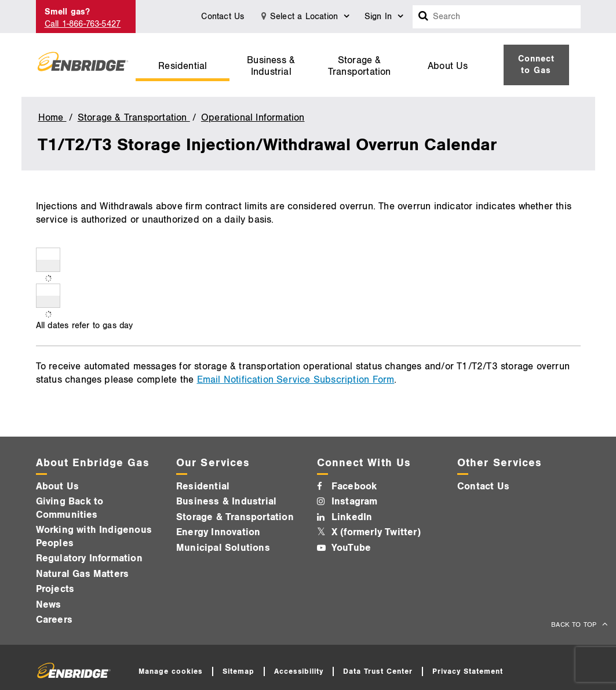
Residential (183, 66)
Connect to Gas (536, 65)
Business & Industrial (271, 66)
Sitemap (238, 671)
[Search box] (424, 17)
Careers (54, 620)
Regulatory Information (89, 558)
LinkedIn (352, 517)
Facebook (354, 486)
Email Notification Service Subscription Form (296, 380)
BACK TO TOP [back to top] (575, 625)
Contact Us (223, 17)
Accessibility (299, 671)
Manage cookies (171, 671)
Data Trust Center (378, 671)
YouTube (351, 548)
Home (52, 118)
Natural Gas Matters (83, 574)
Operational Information (253, 118)
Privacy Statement (468, 671)
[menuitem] (183, 65)
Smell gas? (68, 12)
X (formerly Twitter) (376, 532)
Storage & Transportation (360, 66)
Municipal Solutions (223, 548)
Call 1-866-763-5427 (83, 24)
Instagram (355, 502)
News (49, 605)
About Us (448, 66)
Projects (55, 589)
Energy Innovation (218, 532)
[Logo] (83, 65)
